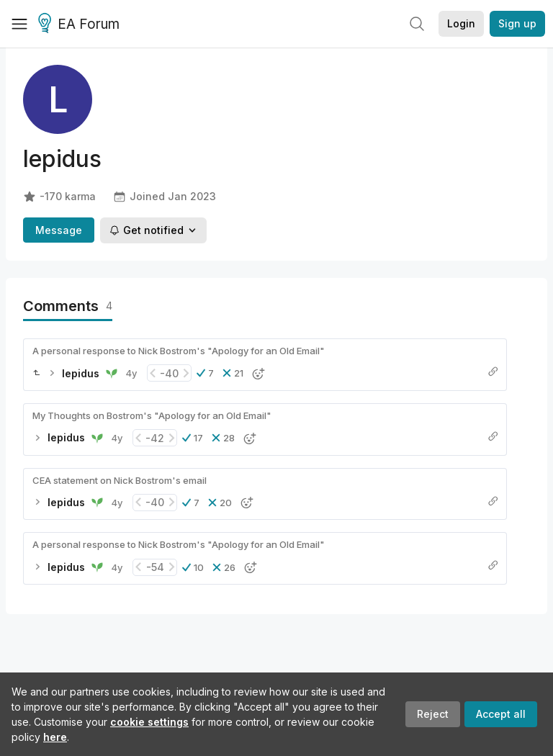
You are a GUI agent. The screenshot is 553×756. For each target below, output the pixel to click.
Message (59, 230)
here (55, 737)
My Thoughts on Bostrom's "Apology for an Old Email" (152, 415)
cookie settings (149, 722)
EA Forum (81, 24)
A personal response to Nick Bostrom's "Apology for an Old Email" (179, 351)
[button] (205, 373)
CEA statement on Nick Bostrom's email (120, 480)
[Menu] (19, 24)
